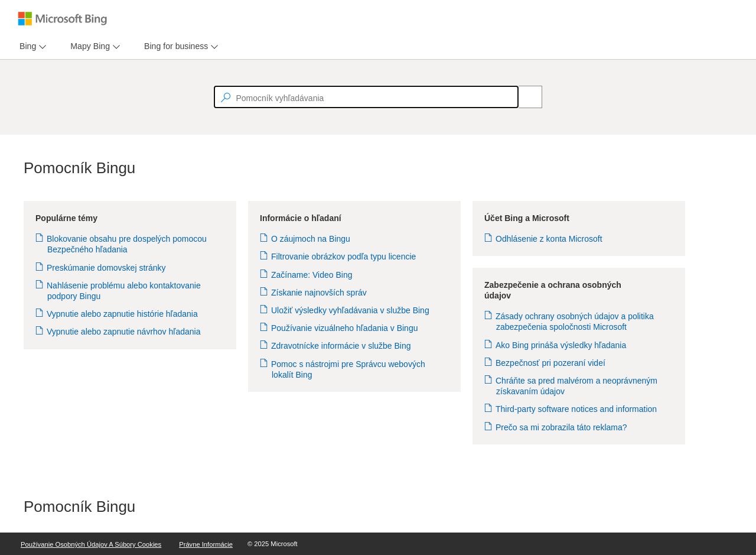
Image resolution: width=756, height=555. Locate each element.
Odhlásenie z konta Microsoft (549, 239)
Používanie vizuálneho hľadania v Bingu (345, 328)
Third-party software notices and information (576, 409)
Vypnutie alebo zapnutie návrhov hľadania (124, 332)
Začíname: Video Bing (312, 275)
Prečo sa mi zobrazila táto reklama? (562, 427)
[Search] (524, 97)
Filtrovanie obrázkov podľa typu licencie (344, 257)
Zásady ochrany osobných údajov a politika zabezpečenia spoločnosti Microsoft (575, 322)
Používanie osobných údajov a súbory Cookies (91, 544)
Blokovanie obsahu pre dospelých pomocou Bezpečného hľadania (127, 244)
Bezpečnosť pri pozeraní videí (551, 363)
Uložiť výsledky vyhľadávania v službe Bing (351, 310)
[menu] (31, 46)
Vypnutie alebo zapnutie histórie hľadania (123, 314)
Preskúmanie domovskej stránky (107, 268)
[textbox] (366, 97)
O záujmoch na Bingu (311, 239)
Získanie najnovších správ (319, 293)
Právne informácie (206, 544)
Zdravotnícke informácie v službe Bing (341, 346)
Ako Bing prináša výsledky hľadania (561, 345)
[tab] (25, 46)
